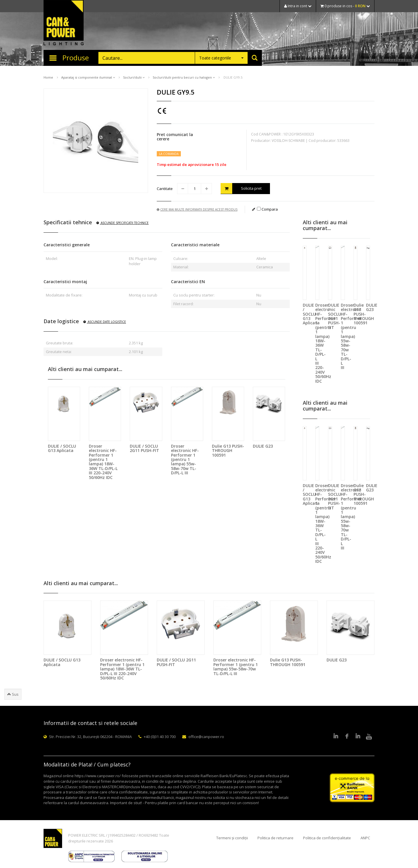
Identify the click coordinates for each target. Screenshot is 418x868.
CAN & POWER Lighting (64, 23)
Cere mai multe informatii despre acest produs (197, 209)
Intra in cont (298, 6)
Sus (13, 694)
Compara (267, 209)
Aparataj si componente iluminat (88, 77)
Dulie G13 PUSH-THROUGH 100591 (228, 451)
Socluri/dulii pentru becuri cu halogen (184, 77)
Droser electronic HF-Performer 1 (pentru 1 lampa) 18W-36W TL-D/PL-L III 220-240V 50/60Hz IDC (103, 462)
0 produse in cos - (345, 6)
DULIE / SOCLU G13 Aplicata (62, 448)
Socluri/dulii (134, 77)
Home (48, 77)
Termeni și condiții (232, 838)
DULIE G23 (263, 446)
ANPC (365, 838)
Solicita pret (241, 188)
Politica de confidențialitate (327, 838)
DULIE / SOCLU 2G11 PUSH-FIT (144, 448)
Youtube (369, 737)
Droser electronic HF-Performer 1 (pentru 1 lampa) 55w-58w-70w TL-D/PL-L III (185, 459)
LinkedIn (336, 737)
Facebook (347, 737)
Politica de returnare (275, 838)
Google (358, 737)
